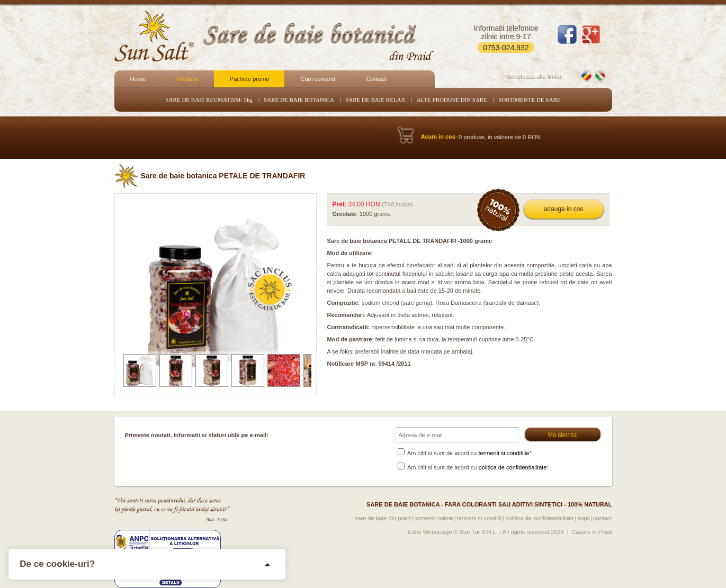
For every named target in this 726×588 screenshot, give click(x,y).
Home (138, 79)
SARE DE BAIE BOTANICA (299, 99)
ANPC (584, 518)
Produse (188, 79)
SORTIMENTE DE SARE (529, 99)
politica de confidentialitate (512, 467)
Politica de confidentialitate (539, 518)
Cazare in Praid (592, 532)
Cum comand (317, 79)
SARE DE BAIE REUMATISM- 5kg (209, 99)
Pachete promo (250, 79)
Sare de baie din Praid (383, 518)
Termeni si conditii (479, 518)
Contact (377, 79)
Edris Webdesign (430, 532)
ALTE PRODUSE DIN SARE (452, 99)
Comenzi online (433, 518)
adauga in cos (564, 209)
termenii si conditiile (504, 453)
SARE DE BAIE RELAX (375, 99)
